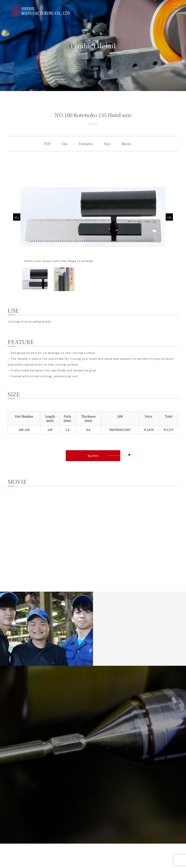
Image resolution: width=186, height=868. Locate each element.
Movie (126, 144)
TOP (47, 144)
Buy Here (93, 456)
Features (86, 144)
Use (65, 144)
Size (107, 144)
